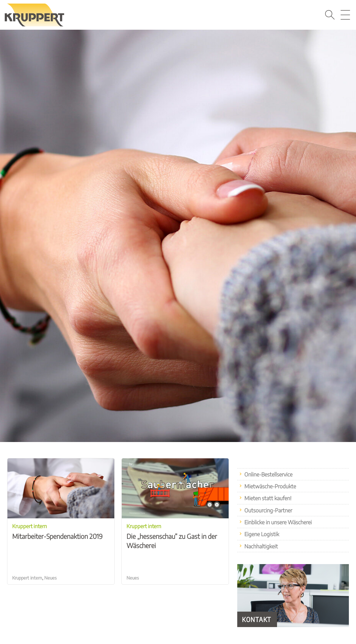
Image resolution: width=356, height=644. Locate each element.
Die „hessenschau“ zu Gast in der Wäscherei (175, 535)
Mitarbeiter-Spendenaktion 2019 (61, 530)
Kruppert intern (27, 578)
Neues (50, 578)
